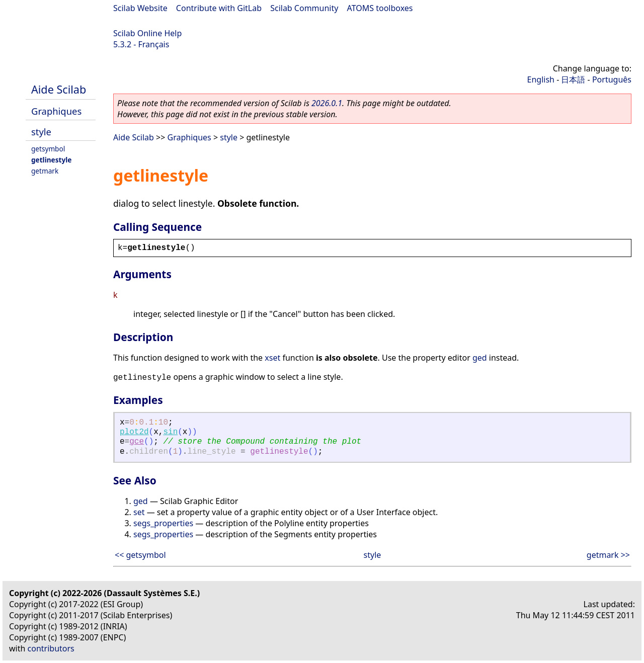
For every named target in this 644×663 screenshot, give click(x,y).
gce (137, 442)
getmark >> (608, 555)
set (139, 512)
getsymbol (48, 149)
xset (272, 358)
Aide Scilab (59, 89)
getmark (45, 171)
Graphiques (56, 111)
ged (480, 358)
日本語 (573, 79)
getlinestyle (51, 160)
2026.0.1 (327, 103)
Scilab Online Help (147, 33)
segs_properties (163, 523)
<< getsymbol (140, 555)
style (41, 132)
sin (170, 432)
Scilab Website (140, 8)
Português (612, 79)
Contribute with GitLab (219, 8)
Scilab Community (304, 8)
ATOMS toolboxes (380, 8)
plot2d (134, 432)
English (541, 79)
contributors (51, 648)
